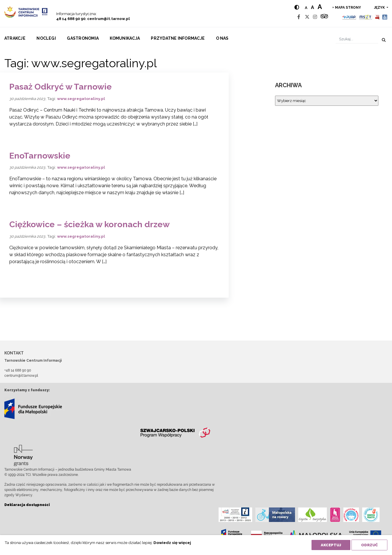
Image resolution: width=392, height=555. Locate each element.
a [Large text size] (320, 7)
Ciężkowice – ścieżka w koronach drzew (89, 224)
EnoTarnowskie (40, 156)
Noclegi (46, 38)
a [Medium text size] (313, 7)
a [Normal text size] (306, 8)
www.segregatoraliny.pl (81, 99)
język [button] (380, 8)
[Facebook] (299, 17)
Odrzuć (369, 545)
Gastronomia (83, 38)
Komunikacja (125, 38)
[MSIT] (365, 17)
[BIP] (377, 17)
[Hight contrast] (297, 7)
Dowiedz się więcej (172, 543)
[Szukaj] (357, 39)
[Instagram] (315, 17)
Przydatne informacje (178, 38)
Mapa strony (348, 8)
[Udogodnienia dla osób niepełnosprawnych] (385, 17)
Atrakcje (15, 38)
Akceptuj (331, 545)
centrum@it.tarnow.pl (108, 19)
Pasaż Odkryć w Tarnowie (61, 87)
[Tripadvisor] (324, 17)
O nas (222, 38)
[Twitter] (307, 17)
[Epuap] (349, 17)
